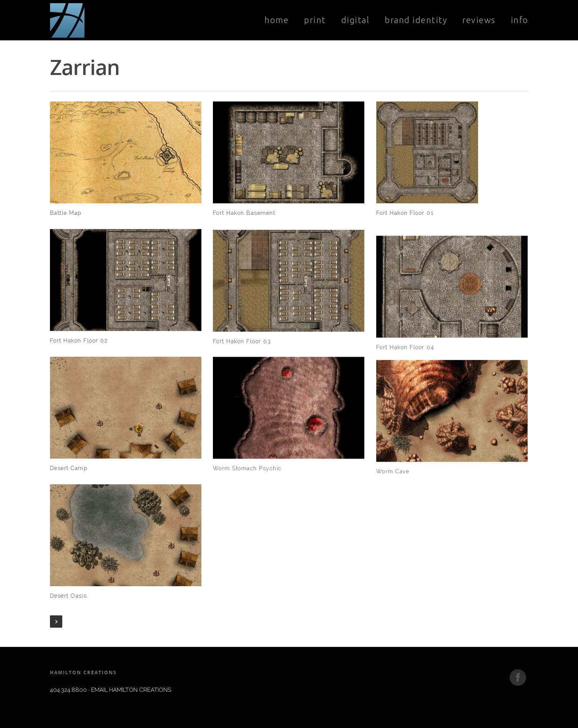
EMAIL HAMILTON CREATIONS (131, 690)
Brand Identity (416, 20)
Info (520, 20)
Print (315, 20)
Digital (355, 20)
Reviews (479, 20)
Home (277, 20)
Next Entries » (56, 622)
